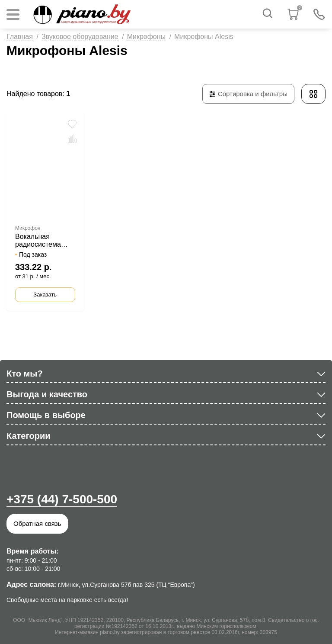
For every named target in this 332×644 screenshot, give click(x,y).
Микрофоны (146, 37)
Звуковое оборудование (80, 37)
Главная (20, 37)
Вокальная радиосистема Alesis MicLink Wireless (38, 241)
